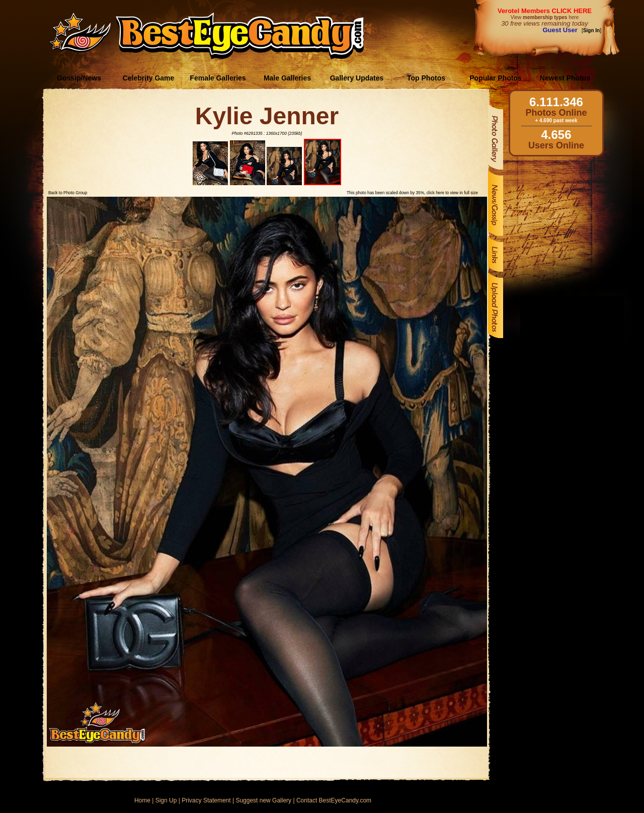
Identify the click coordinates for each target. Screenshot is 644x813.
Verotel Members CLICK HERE (545, 11)
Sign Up (166, 800)
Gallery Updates (357, 78)
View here (545, 17)
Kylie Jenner (267, 116)
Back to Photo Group (68, 193)
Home (142, 800)
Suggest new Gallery (263, 800)
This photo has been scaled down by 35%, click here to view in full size (412, 193)
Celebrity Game (149, 78)
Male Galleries (287, 78)
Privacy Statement (206, 800)
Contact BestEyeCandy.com (334, 800)
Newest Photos (565, 78)
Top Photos (426, 78)
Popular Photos (495, 78)
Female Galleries (218, 78)
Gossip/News (79, 78)
